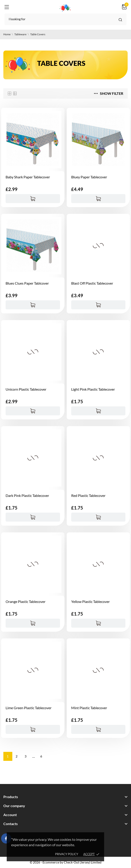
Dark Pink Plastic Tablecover (27, 495)
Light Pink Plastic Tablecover (93, 389)
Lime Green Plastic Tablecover (29, 708)
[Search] (65, 19)
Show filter (109, 93)
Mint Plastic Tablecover (89, 708)
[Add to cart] (33, 199)
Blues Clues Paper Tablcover (27, 283)
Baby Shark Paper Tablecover (28, 177)
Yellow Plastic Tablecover (90, 601)
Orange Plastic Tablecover (26, 601)
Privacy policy (67, 854)
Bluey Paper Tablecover (89, 177)
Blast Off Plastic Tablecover (92, 283)
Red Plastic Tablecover (88, 495)
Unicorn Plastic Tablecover (26, 389)
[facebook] (6, 838)
